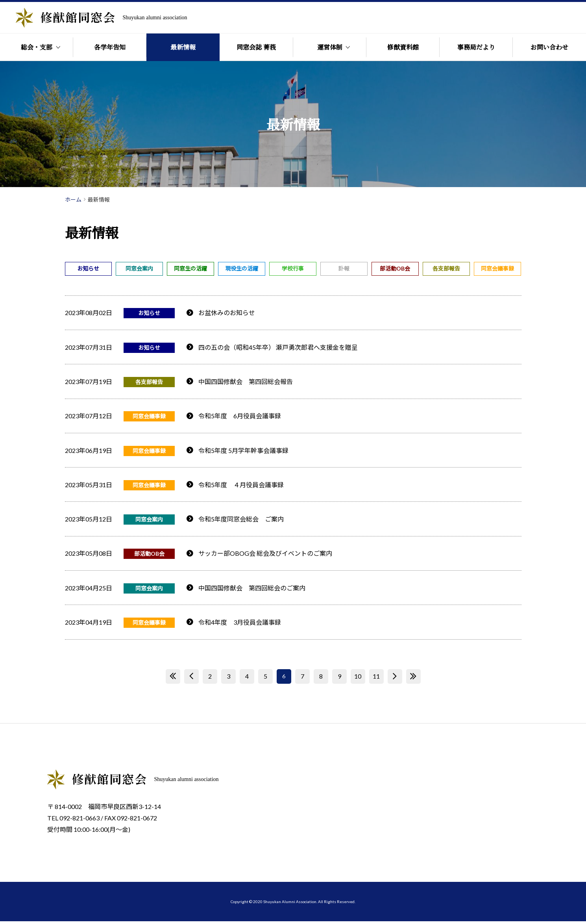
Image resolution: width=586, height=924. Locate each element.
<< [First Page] (173, 679)
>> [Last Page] (413, 679)
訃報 (344, 268)
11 (376, 679)
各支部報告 (446, 268)
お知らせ (88, 268)
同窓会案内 (139, 268)
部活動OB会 (395, 268)
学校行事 (293, 268)
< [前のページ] (191, 679)
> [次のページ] (395, 679)
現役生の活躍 (242, 268)
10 (358, 679)
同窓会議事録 (497, 268)
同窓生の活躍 (190, 268)
